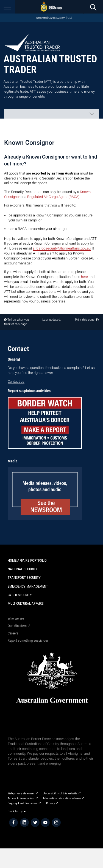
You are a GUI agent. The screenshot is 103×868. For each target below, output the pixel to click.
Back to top (17, 811)
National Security (23, 569)
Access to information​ (21, 798)
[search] (93, 7)
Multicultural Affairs (26, 603)
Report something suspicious (28, 640)
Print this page (87, 320)
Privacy (51, 803)
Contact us (16, 381)
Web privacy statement (21, 793)
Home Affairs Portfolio (27, 560)
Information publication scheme (62, 798)
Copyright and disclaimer (22, 803)
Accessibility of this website (60, 793)
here (84, 277)
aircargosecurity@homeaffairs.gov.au (62, 248)
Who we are (16, 618)
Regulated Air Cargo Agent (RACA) (53, 197)
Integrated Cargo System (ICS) (54, 18)
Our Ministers (17, 626)
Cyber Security (20, 595)
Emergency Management (28, 586)
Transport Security (24, 578)
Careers (13, 633)
